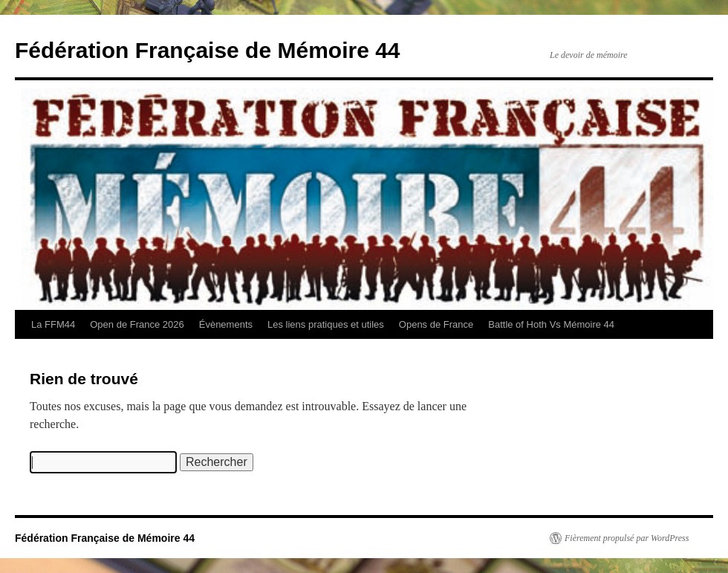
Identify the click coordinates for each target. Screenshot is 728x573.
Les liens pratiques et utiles (326, 324)
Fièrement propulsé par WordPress (627, 538)
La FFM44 (53, 324)
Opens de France (436, 324)
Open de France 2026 (137, 324)
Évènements (226, 324)
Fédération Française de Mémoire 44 (208, 50)
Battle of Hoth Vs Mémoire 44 (551, 324)
